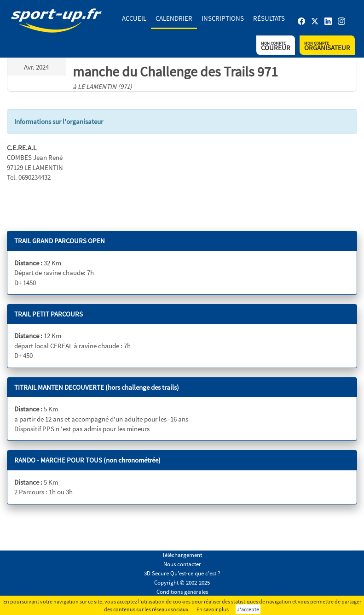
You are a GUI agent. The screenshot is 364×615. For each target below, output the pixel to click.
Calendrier (174, 18)
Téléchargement (182, 555)
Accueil (134, 18)
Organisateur (327, 46)
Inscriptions (223, 18)
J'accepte (248, 609)
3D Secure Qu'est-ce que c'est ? (182, 573)
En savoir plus (213, 609)
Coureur (276, 46)
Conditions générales (182, 592)
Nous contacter (182, 564)
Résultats (269, 18)
